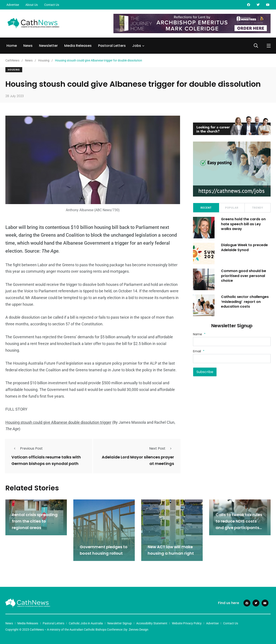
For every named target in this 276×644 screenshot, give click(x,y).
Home (12, 46)
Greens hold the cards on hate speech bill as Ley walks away (243, 224)
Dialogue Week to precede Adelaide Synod (244, 247)
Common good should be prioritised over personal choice (244, 276)
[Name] (232, 342)
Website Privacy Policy (187, 623)
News (28, 46)
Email (199, 351)
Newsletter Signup (120, 623)
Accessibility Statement (152, 623)
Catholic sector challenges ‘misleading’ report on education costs (245, 302)
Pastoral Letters (112, 46)
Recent (206, 208)
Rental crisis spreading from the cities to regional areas (35, 521)
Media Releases (78, 46)
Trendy (258, 208)
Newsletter (48, 46)
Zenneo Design (139, 630)
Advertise (13, 5)
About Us (32, 5)
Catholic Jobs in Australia (86, 623)
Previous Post (27, 448)
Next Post (162, 448)
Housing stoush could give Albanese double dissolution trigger (58, 422)
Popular (232, 208)
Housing (14, 70)
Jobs (137, 46)
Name (199, 334)
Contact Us (52, 5)
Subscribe (205, 372)
